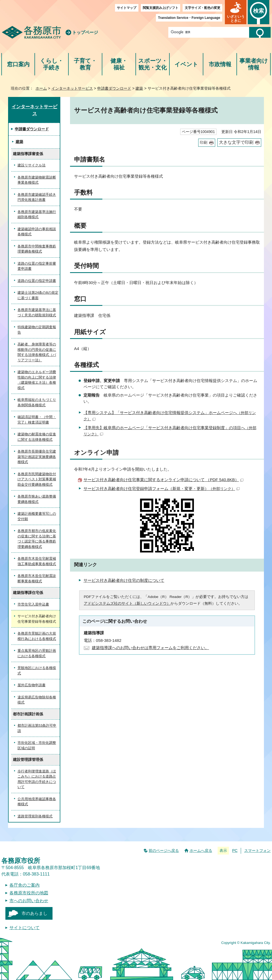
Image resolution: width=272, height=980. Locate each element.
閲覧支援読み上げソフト (161, 8)
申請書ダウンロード (114, 88)
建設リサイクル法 (32, 165)
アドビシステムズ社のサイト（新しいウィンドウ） (127, 603)
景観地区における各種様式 (37, 671)
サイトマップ (127, 8)
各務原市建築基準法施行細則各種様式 (37, 214)
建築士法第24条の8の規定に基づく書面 (38, 295)
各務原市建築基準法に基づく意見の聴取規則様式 (37, 312)
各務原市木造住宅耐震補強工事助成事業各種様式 (37, 561)
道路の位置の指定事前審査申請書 (37, 266)
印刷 (204, 143)
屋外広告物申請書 (32, 685)
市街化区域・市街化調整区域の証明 (37, 745)
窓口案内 (18, 64)
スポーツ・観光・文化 (153, 64)
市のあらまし (34, 913)
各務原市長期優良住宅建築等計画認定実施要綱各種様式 (37, 457)
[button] (236, 12)
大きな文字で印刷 (236, 142)
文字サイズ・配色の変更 (203, 8)
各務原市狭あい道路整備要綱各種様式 (37, 499)
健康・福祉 (119, 64)
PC (235, 850)
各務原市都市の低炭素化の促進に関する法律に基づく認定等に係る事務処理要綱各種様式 (37, 539)
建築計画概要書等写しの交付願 (37, 516)
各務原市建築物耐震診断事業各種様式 (37, 180)
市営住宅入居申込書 (33, 604)
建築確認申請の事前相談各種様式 (37, 232)
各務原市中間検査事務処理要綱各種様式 (37, 249)
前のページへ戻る (164, 850)
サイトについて (25, 928)
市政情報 (220, 64)
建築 (139, 88)
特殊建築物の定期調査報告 (37, 330)
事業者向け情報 (254, 64)
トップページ (85, 32)
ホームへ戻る (201, 850)
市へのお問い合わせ (29, 901)
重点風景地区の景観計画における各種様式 (37, 653)
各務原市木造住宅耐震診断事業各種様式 (37, 578)
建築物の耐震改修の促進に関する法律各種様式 (37, 437)
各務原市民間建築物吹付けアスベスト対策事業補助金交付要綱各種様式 (37, 479)
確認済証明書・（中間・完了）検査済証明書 (37, 420)
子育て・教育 (85, 64)
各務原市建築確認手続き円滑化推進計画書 (37, 197)
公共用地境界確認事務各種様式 (37, 802)
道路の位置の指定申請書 (37, 281)
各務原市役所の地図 (29, 893)
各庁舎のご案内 (25, 885)
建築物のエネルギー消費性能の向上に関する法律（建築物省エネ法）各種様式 (37, 380)
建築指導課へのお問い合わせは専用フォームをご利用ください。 (150, 648)
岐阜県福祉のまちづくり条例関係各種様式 (37, 402)
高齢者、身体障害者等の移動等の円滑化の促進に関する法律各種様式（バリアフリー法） (37, 352)
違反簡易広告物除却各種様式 (37, 700)
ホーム (41, 88)
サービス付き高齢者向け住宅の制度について (124, 580)
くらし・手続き (52, 64)
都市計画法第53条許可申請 (37, 728)
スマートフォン (257, 850)
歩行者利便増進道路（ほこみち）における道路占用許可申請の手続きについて (37, 779)
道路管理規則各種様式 (35, 816)
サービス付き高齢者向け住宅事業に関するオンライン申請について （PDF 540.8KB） (163, 480)
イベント (186, 64)
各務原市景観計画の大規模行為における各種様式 (37, 636)
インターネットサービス (72, 88)
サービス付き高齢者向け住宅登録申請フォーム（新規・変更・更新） (162, 489)
